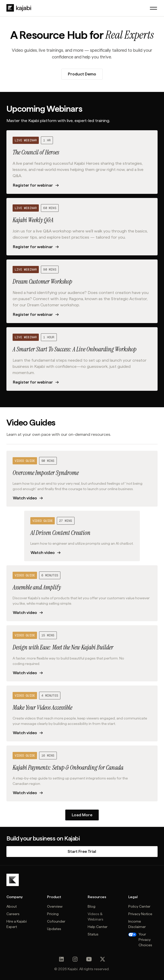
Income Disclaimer (137, 924)
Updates (54, 929)
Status (93, 934)
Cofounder (56, 921)
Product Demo (82, 74)
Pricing (53, 914)
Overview (55, 906)
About (12, 906)
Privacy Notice (140, 914)
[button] (153, 8)
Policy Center (139, 906)
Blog (92, 906)
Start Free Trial (82, 851)
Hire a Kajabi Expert (17, 924)
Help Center (98, 927)
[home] (19, 8)
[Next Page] (82, 815)
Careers (13, 914)
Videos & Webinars (95, 917)
